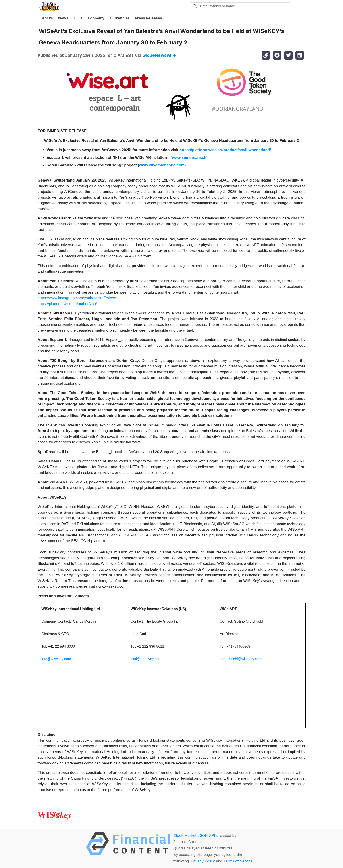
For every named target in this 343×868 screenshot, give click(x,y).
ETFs (78, 18)
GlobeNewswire (159, 55)
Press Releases (149, 18)
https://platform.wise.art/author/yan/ (67, 304)
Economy (96, 18)
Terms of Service (238, 861)
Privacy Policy (203, 861)
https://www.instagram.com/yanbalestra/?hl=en (77, 298)
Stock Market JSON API (194, 835)
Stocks (47, 18)
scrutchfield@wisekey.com (241, 659)
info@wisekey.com (56, 659)
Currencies (120, 18)
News (63, 18)
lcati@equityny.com (146, 659)
